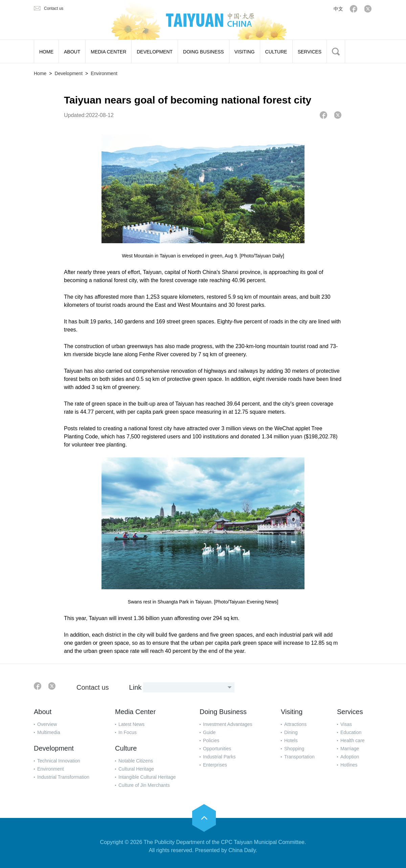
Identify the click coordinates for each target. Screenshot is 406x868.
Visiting (292, 712)
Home (40, 73)
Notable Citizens (136, 761)
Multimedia (49, 732)
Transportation (299, 757)
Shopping (294, 749)
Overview (47, 724)
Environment (104, 73)
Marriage (350, 749)
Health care (353, 740)
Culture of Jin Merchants (144, 785)
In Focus (128, 732)
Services (350, 712)
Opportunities (217, 749)
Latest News (131, 724)
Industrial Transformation (63, 777)
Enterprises (215, 765)
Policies (211, 740)
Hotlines (349, 765)
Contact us (54, 8)
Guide (209, 732)
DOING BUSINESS (204, 52)
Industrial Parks (219, 757)
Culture (126, 748)
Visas (346, 724)
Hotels (291, 740)
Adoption (350, 757)
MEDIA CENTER (108, 52)
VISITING (245, 52)
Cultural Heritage (136, 769)
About (43, 712)
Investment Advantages (228, 724)
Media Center (135, 712)
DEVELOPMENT (155, 52)
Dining (291, 732)
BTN (336, 51)
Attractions (295, 724)
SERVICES (310, 52)
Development (69, 73)
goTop (204, 818)
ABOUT (72, 52)
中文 (338, 9)
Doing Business (223, 712)
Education (351, 732)
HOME (46, 52)
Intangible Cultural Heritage (147, 777)
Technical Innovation (59, 761)
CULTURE (276, 52)
